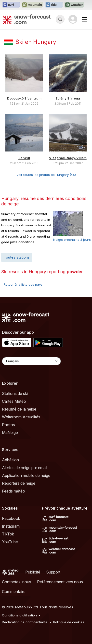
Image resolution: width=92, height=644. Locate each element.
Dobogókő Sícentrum (24, 98)
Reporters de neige (19, 483)
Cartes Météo (14, 401)
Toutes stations (17, 257)
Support (53, 572)
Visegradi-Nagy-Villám (68, 158)
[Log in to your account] (73, 19)
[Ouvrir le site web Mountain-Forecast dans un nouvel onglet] (32, 5)
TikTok (8, 534)
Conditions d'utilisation (19, 615)
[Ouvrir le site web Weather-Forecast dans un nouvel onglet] (74, 5)
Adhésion (10, 460)
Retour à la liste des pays (23, 284)
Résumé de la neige (19, 409)
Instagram (11, 526)
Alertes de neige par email (25, 468)
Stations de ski (15, 393)
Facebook (11, 518)
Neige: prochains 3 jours (72, 240)
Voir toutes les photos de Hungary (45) (46, 175)
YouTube (10, 542)
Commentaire (14, 592)
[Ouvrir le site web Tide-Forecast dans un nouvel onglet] (54, 5)
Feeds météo (13, 491)
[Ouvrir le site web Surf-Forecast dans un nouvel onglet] (11, 5)
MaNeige (10, 433)
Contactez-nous (17, 582)
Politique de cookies (69, 622)
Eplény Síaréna (68, 98)
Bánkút (24, 158)
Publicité (33, 572)
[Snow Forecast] (27, 19)
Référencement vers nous (60, 582)
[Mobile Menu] (85, 19)
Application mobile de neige (26, 475)
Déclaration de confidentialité (25, 622)
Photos (8, 425)
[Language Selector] (31, 361)
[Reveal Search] (60, 19)
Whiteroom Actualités (21, 417)
